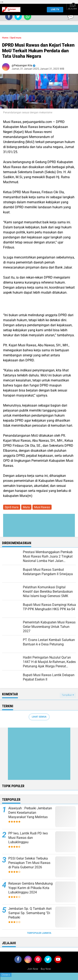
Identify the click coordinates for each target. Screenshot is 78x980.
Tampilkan (68, 695)
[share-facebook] (9, 16)
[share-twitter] (18, 16)
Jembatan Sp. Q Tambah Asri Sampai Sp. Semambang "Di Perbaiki (30, 913)
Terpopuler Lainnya (39, 933)
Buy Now (46, 969)
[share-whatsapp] (28, 16)
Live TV (54, 10)
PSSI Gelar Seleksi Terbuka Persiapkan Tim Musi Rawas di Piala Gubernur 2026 (29, 863)
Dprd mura (16, 38)
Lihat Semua (39, 717)
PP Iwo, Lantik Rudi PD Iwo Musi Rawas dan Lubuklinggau (28, 838)
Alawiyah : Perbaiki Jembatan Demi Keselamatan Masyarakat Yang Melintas (30, 813)
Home (5, 38)
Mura (26, 507)
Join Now (33, 969)
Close (6, 975)
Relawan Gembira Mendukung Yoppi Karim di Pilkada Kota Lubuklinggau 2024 (30, 888)
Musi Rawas (42, 507)
